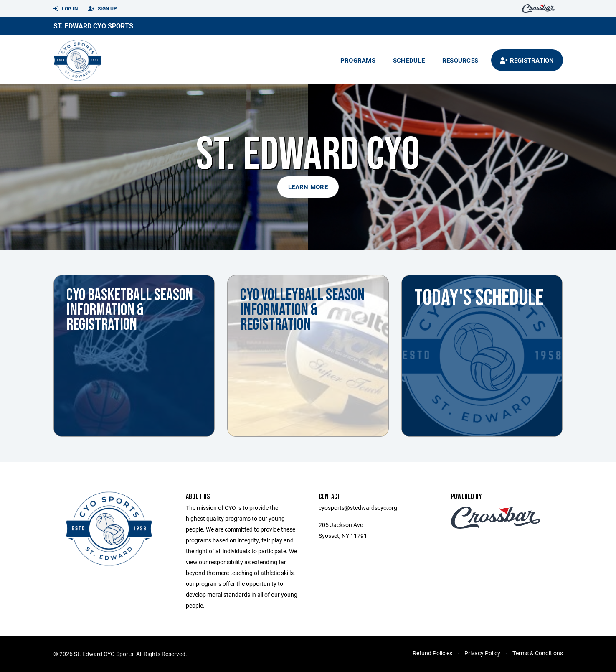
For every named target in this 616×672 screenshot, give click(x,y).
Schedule (409, 60)
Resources (460, 60)
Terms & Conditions (538, 653)
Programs (358, 60)
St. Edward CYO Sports (93, 26)
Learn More (308, 187)
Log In (66, 9)
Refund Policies (432, 653)
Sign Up (103, 9)
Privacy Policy (482, 653)
